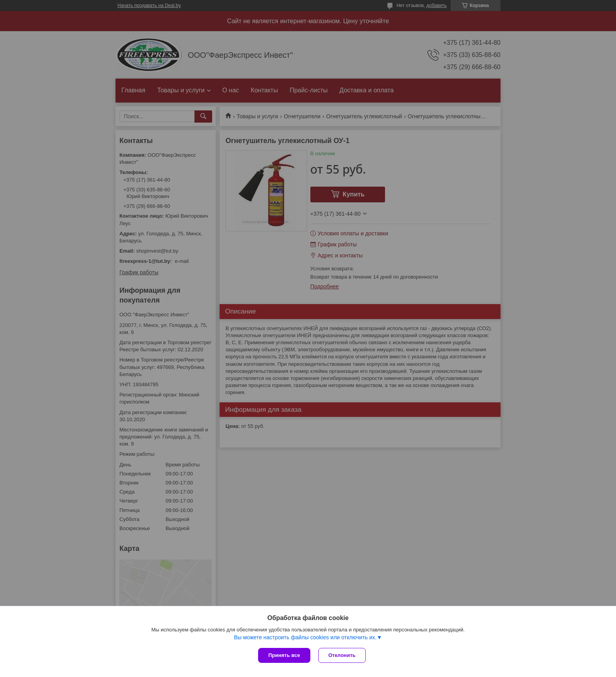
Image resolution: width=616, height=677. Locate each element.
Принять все (284, 655)
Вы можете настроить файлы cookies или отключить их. (305, 637)
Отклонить (342, 655)
